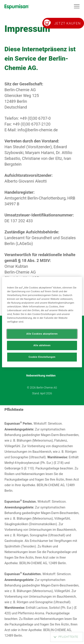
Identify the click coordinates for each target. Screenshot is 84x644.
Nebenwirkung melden (41, 376)
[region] (42, 322)
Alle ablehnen (42, 345)
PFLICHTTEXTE (68, 637)
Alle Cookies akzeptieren (42, 334)
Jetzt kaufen (67, 23)
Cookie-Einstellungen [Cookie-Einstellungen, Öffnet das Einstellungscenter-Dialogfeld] (42, 357)
